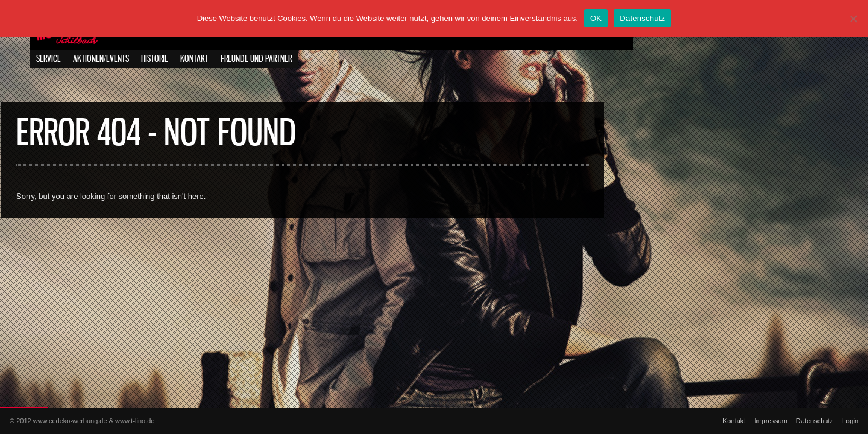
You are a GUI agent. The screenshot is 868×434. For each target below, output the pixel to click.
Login (850, 421)
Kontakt (194, 59)
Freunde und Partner (256, 59)
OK (596, 18)
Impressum (770, 421)
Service (49, 59)
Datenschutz (815, 421)
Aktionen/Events (101, 59)
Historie (155, 59)
